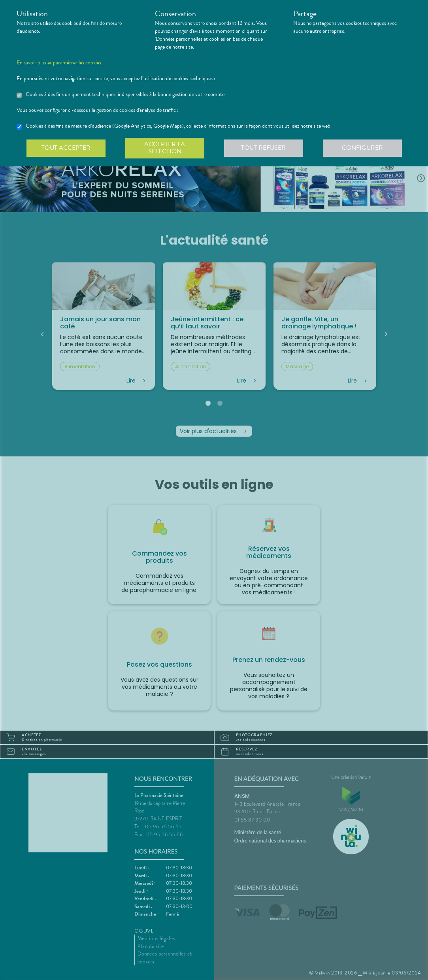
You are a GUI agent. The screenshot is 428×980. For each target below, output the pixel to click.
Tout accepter (66, 148)
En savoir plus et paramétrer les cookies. (59, 63)
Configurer (362, 148)
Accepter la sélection (165, 148)
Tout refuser (263, 148)
